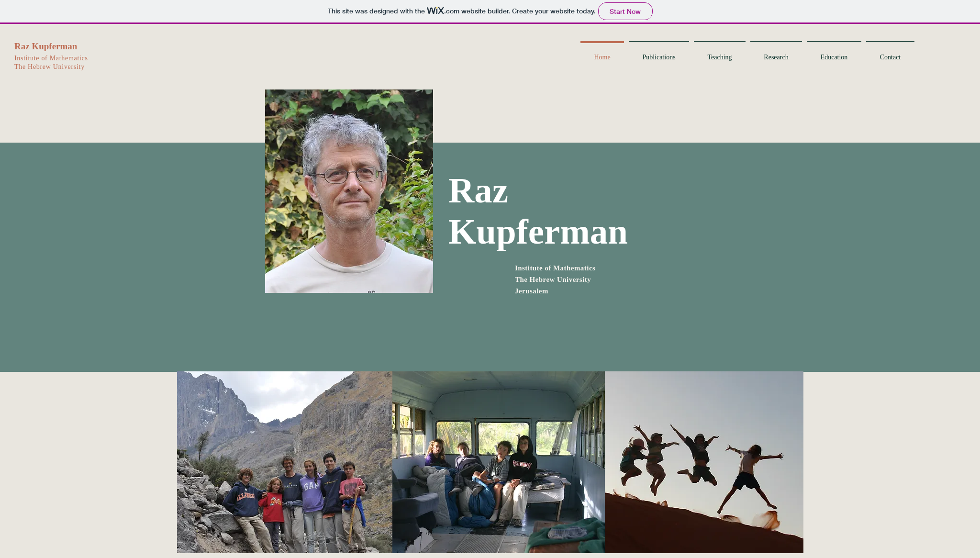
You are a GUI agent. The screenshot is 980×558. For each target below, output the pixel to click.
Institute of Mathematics (51, 58)
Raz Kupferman (46, 46)
